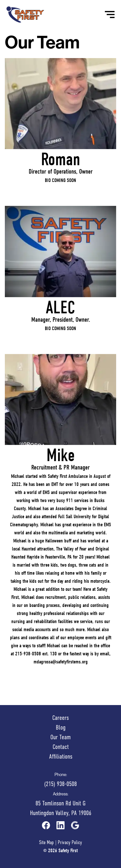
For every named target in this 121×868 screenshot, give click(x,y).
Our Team (60, 737)
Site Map (46, 843)
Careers (60, 718)
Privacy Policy (70, 843)
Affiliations (61, 757)
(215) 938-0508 (60, 784)
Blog (61, 727)
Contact (61, 747)
